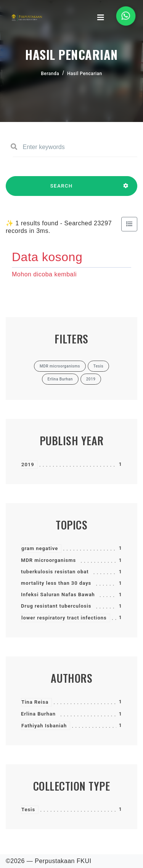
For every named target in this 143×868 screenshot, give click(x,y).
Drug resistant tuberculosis (56, 606)
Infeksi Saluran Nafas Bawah (58, 594)
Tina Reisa (35, 702)
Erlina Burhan (38, 714)
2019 (28, 464)
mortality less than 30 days (56, 583)
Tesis (28, 809)
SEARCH (61, 189)
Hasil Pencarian (85, 74)
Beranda (50, 74)
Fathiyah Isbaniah (44, 726)
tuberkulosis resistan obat (55, 572)
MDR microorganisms (48, 560)
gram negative (40, 548)
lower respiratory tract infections (64, 618)
